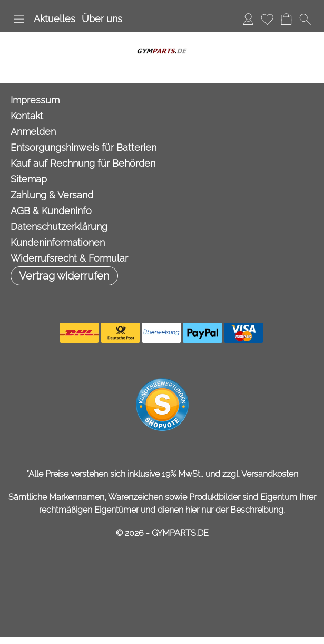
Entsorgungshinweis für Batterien (84, 147)
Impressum (35, 100)
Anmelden (248, 19)
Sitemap (29, 179)
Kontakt (27, 116)
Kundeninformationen (58, 242)
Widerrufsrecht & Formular (69, 258)
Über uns (102, 19)
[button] (19, 19)
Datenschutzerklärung (59, 227)
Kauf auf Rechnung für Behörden (83, 163)
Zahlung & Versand (52, 195)
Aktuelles (55, 19)
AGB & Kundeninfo (51, 211)
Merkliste (267, 19)
